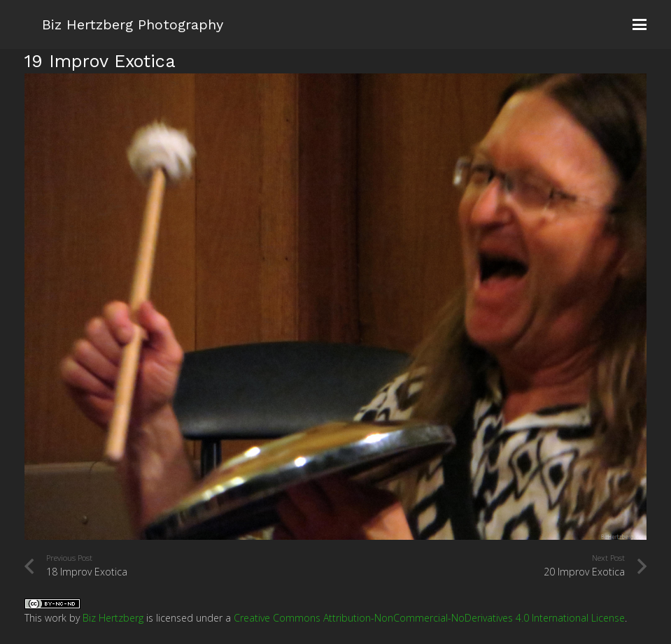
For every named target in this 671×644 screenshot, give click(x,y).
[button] (640, 24)
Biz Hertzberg (113, 618)
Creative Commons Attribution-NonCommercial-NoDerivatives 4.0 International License (429, 618)
